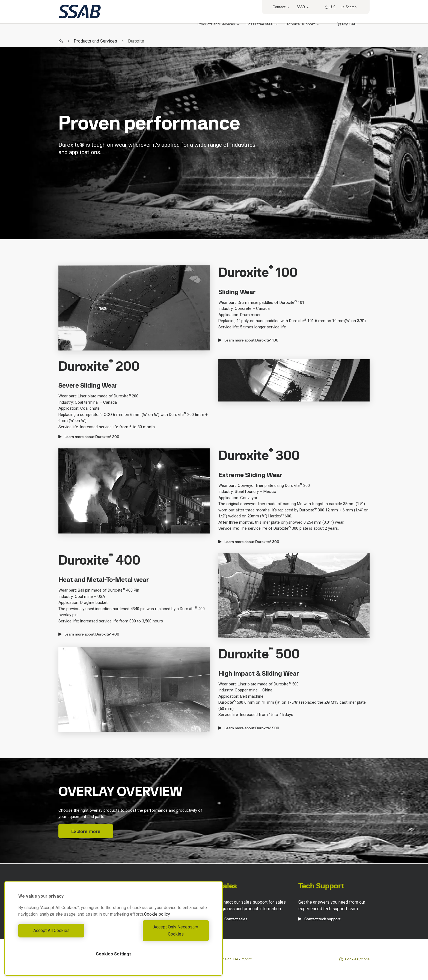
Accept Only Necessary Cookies (163, 934)
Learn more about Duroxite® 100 (248, 340)
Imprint (246, 959)
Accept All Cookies (65, 934)
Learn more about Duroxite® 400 (89, 634)
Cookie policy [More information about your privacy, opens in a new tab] (157, 921)
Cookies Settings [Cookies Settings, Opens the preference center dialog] (114, 954)
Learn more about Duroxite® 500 (249, 728)
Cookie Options (354, 959)
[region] (114, 932)
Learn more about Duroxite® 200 (89, 437)
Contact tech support (319, 919)
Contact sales (233, 919)
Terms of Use (228, 959)
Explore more (86, 831)
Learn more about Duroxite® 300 (249, 542)
